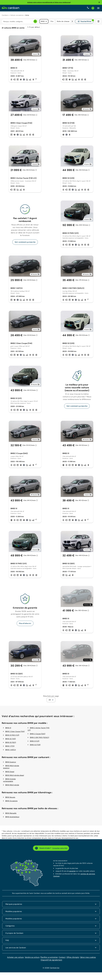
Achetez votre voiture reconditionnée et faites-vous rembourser (49, 2)
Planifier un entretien (49, 959)
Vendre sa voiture (32, 959)
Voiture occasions (17, 15)
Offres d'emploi (73, 959)
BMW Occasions (11, 802)
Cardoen (5, 15)
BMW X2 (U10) (11, 740)
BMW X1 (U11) (35, 743)
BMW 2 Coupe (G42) (38, 735)
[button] (46, 21)
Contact (62, 959)
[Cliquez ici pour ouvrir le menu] (98, 8)
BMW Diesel (10, 773)
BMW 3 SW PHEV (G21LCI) (39, 739)
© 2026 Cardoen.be (51, 969)
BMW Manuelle (11, 815)
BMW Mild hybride (12, 786)
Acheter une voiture (15, 959)
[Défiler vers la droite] (72, 21)
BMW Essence (11, 763)
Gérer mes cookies (88, 959)
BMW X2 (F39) (35, 746)
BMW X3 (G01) (11, 744)
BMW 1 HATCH (11, 751)
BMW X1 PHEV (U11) (12, 737)
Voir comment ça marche (25, 243)
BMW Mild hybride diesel (15, 777)
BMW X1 (8, 729)
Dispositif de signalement (51, 961)
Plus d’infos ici (25, 625)
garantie (72, 872)
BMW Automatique (12, 818)
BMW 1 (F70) (10, 747)
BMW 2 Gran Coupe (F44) (15, 733)
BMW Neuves (10, 799)
